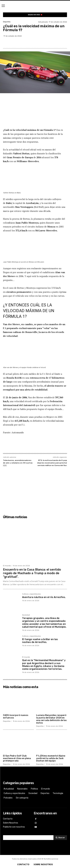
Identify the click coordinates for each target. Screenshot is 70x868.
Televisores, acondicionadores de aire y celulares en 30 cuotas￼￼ (18, 463)
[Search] (60, 838)
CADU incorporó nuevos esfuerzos (16, 717)
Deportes (7, 22)
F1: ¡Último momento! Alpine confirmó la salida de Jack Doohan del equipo (51, 758)
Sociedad (26, 615)
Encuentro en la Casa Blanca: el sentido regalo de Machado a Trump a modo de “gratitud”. (32, 573)
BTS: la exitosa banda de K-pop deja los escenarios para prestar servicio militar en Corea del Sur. (52, 463)
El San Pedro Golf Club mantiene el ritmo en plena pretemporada (17, 758)
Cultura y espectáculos (31, 594)
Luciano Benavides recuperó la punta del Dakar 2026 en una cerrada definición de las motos (51, 719)
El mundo (7, 566)
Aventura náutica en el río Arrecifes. (44, 597)
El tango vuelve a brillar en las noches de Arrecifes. (40, 641)
